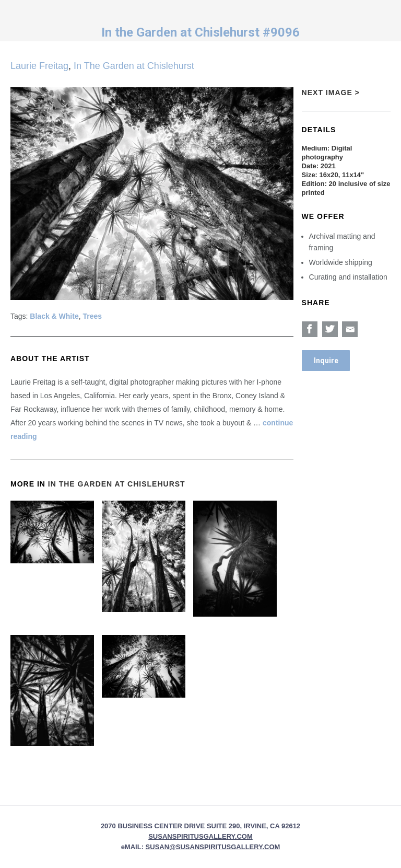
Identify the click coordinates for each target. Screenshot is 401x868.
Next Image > (331, 92)
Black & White (54, 316)
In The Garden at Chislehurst (134, 66)
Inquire (326, 361)
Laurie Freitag (39, 66)
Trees (93, 316)
